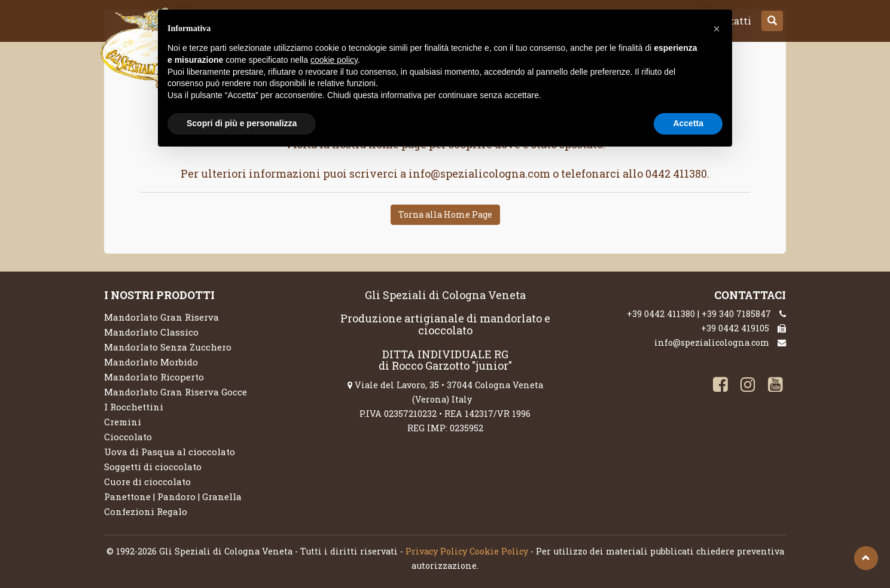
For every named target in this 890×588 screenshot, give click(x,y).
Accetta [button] (688, 123)
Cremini (123, 422)
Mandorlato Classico (151, 332)
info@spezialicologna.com (712, 342)
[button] (772, 21)
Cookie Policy (499, 551)
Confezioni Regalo (146, 511)
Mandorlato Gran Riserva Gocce (176, 392)
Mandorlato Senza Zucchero (168, 347)
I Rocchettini (134, 407)
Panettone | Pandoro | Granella (173, 496)
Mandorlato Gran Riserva (161, 317)
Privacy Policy (436, 551)
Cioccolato (128, 437)
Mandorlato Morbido (151, 362)
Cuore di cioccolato (147, 482)
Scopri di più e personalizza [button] (242, 123)
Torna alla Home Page (445, 214)
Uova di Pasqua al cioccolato (170, 452)
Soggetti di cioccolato (153, 467)
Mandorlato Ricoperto (154, 377)
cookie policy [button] (334, 60)
